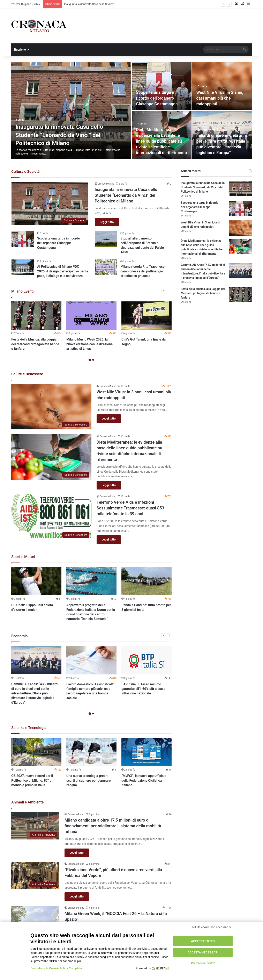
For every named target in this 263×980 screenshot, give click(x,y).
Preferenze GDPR (203, 963)
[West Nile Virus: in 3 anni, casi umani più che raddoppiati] (222, 86)
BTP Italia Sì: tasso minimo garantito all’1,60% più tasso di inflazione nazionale (144, 689)
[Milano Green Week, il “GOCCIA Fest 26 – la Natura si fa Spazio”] (35, 919)
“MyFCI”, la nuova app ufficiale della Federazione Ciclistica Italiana (144, 781)
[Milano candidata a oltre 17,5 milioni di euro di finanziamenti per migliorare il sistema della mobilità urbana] (35, 826)
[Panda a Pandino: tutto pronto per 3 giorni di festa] (146, 581)
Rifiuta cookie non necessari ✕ (212, 927)
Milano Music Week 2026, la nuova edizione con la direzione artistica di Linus (89, 344)
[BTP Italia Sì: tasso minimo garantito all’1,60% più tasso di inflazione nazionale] (146, 660)
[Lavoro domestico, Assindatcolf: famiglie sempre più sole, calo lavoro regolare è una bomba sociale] (91, 660)
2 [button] (93, 360)
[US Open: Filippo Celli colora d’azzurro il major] (36, 581)
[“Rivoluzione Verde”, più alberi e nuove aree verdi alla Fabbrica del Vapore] (35, 875)
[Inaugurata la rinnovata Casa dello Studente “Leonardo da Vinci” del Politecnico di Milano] (71, 110)
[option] (131, 110)
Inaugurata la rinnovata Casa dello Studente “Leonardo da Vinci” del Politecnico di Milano (59, 135)
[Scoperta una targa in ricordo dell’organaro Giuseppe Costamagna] (162, 86)
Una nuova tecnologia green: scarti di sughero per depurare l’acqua (89, 781)
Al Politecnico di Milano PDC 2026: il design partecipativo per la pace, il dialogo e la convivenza (63, 271)
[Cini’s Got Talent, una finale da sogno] (146, 316)
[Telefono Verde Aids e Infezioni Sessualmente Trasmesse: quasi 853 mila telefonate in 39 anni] (51, 517)
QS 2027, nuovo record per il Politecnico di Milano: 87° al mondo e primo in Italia (32, 781)
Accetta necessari (203, 952)
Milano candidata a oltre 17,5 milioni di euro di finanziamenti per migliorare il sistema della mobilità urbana (113, 826)
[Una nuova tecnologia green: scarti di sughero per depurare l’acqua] (91, 752)
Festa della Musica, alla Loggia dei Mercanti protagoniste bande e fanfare (35, 344)
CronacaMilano (106, 184)
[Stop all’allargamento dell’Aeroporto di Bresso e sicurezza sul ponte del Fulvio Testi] (106, 239)
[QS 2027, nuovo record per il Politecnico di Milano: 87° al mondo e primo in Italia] (36, 752)
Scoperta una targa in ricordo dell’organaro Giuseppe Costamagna (157, 98)
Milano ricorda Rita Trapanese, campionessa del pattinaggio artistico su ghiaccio (143, 271)
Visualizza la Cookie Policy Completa (57, 968)
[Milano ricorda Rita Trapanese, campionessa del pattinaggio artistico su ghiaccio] (106, 267)
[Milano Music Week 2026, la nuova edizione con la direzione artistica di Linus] (91, 316)
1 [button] (90, 360)
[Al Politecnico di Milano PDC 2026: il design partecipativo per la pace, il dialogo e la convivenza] (23, 267)
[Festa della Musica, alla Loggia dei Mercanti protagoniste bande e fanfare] (36, 316)
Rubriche (20, 50)
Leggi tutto (107, 222)
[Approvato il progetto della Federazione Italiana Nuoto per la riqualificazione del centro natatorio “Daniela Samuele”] (91, 581)
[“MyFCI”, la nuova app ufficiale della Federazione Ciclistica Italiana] (146, 752)
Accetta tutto (203, 941)
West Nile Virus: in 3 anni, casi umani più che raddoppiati (220, 98)
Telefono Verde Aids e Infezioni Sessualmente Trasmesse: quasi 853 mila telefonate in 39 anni (130, 508)
